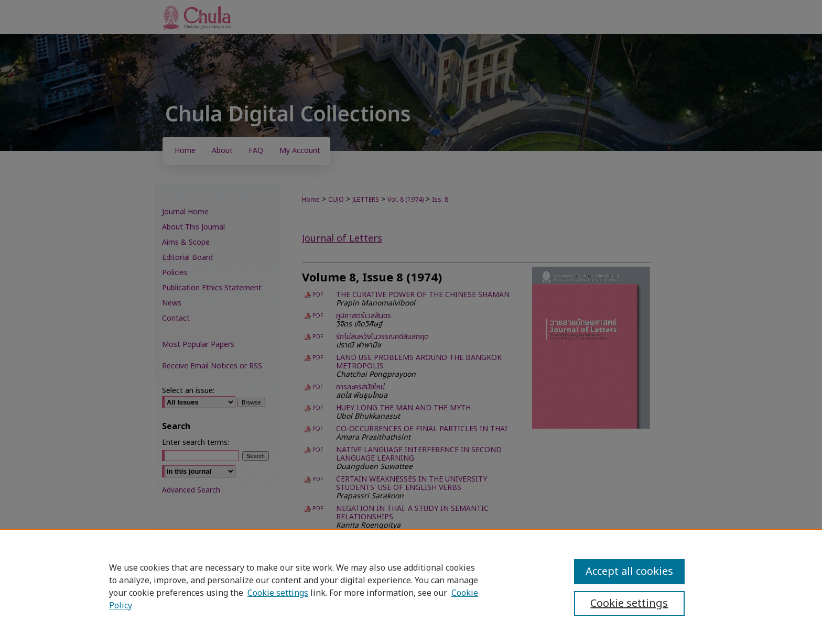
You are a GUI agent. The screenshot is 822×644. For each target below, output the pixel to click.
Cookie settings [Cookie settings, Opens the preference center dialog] (629, 604)
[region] (411, 586)
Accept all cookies (629, 572)
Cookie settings (278, 593)
